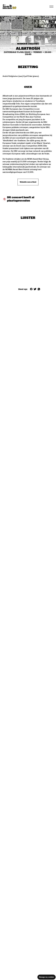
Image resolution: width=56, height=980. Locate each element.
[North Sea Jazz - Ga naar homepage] (9, 7)
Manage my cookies (47, 977)
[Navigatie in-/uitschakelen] (51, 7)
